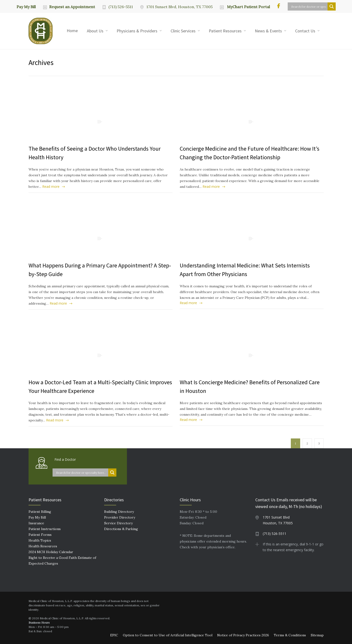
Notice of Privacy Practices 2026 (243, 635)
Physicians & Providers (137, 31)
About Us (95, 31)
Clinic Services (183, 31)
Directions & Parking (121, 529)
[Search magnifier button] (332, 6)
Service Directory (118, 523)
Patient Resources (225, 31)
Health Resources (43, 546)
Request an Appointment (72, 7)
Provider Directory (120, 517)
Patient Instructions (45, 529)
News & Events (268, 31)
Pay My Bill (26, 6)
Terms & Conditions (290, 635)
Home (72, 31)
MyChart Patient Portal (248, 7)
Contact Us (305, 31)
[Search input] (309, 6)
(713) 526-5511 (121, 7)
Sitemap (317, 635)
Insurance (36, 523)
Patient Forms (40, 535)
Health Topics (40, 540)
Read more (51, 186)
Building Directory (119, 512)
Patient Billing (40, 512)
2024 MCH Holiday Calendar (51, 552)
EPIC (114, 635)
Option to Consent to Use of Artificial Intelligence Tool (168, 635)
